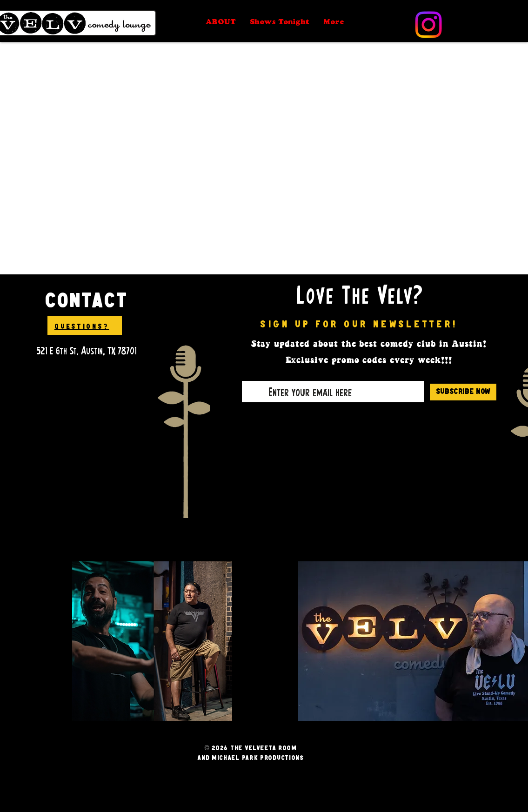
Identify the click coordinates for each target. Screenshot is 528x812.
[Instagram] (428, 25)
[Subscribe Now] (463, 392)
